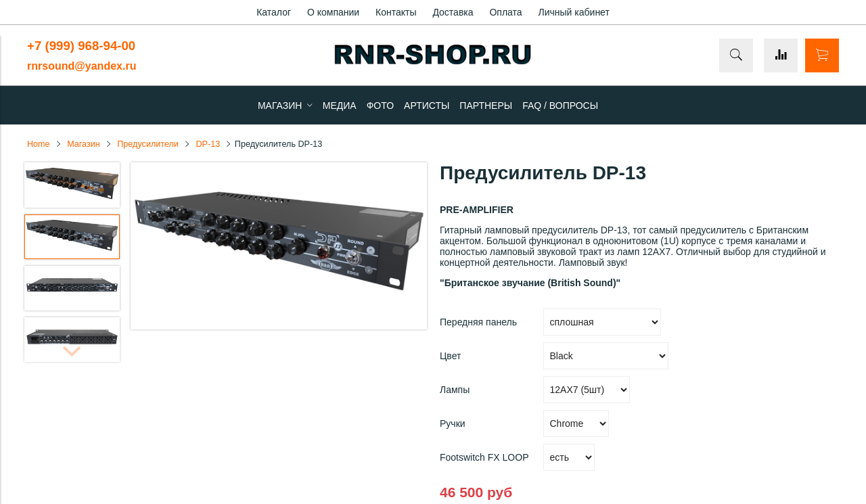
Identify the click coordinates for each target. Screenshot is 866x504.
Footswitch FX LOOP (484, 457)
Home (39, 144)
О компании (333, 12)
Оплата (505, 12)
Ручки (453, 423)
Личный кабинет (574, 12)
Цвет (450, 356)
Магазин (84, 144)
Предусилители (148, 144)
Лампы (455, 390)
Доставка (453, 12)
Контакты (396, 12)
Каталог (274, 12)
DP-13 (208, 144)
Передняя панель (478, 322)
